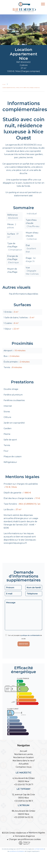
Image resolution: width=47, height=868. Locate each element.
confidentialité (39, 849)
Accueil (4, 84)
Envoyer (23, 644)
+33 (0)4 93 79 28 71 (24, 785)
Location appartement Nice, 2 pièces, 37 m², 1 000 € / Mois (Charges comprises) (21, 88)
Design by (24, 843)
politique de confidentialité (30, 635)
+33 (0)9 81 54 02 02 (23, 817)
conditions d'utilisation (17, 851)
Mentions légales (37, 833)
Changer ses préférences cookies (25, 839)
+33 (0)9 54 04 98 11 (24, 801)
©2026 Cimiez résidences (14, 833)
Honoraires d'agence (25, 836)
